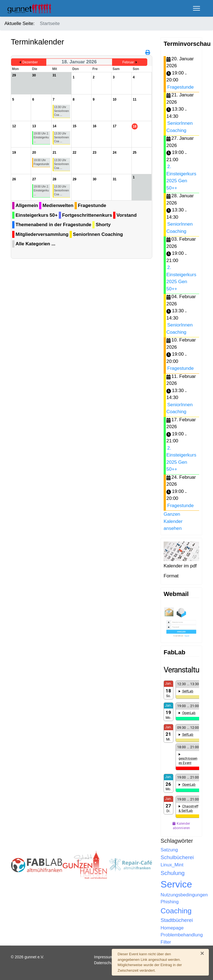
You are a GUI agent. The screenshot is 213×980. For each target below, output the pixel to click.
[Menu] (196, 8)
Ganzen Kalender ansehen (173, 521)
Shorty (103, 225)
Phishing (170, 902)
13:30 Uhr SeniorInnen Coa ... (62, 111)
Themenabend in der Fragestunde (53, 225)
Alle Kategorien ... (35, 244)
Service (176, 884)
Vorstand (126, 215)
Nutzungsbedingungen (184, 895)
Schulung (173, 873)
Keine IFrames (181, 748)
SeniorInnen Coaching (98, 234)
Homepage (172, 928)
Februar (128, 62)
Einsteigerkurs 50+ (37, 215)
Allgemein (27, 205)
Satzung (169, 850)
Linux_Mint (172, 865)
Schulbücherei (177, 857)
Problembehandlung (182, 935)
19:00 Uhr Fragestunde (41, 162)
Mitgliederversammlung (42, 234)
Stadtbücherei (177, 920)
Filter (166, 942)
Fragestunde (92, 205)
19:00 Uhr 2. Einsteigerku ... (41, 137)
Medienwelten (58, 205)
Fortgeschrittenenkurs (87, 215)
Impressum (104, 957)
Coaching (176, 911)
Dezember (30, 62)
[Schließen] (202, 953)
